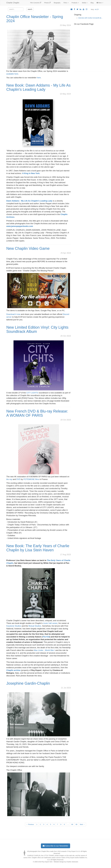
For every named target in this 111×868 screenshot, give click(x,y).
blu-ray (9, 479)
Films (66, 3)
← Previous (30, 824)
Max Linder (39, 650)
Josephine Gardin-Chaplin (28, 683)
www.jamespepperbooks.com (20, 226)
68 (72, 824)
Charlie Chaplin (13, 3)
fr (98, 9)
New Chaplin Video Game (28, 248)
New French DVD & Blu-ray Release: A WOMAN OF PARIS (37, 413)
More (100, 3)
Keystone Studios (14, 626)
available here (12, 74)
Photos (47, 3)
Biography (57, 3)
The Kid (46, 637)
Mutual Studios (35, 626)
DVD (18, 479)
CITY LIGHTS (32, 393)
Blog (92, 3)
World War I (50, 650)
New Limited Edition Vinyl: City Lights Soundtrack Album (37, 329)
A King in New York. (31, 173)
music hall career (50, 623)
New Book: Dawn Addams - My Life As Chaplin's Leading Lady (38, 87)
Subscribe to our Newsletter (55, 846)
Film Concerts (36, 3)
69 (76, 824)
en (96, 9)
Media (85, 3)
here (39, 78)
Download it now (13, 314)
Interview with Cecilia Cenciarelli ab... (90, 18)
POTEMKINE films (31, 479)
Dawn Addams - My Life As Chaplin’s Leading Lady (29, 201)
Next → (82, 824)
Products (75, 3)
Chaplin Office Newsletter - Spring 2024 (35, 19)
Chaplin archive (13, 670)
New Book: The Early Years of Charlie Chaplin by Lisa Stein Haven (38, 548)
